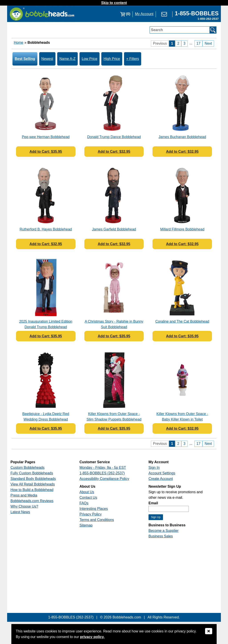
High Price (112, 59)
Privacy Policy (91, 514)
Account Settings (162, 473)
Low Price (90, 59)
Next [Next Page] (208, 43)
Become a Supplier (164, 531)
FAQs (84, 503)
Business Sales (161, 536)
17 (198, 43)
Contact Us (88, 498)
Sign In (154, 468)
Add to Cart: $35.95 (46, 152)
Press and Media (24, 495)
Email (153, 503)
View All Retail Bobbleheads (33, 484)
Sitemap (86, 525)
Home (19, 43)
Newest (47, 59)
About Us (87, 492)
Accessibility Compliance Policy (104, 479)
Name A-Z (67, 59)
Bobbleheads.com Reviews (32, 501)
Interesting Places (94, 509)
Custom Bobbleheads (27, 468)
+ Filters (133, 59)
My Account (144, 14)
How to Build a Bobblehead (32, 490)
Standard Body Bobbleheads (33, 479)
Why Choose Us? (24, 506)
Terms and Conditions (97, 520)
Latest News (20, 512)
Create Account (161, 479)
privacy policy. (92, 637)
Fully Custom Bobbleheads (32, 473)
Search (157, 30)
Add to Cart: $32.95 (114, 152)
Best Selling (25, 59)
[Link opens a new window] (197, 14)
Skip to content (114, 3)
